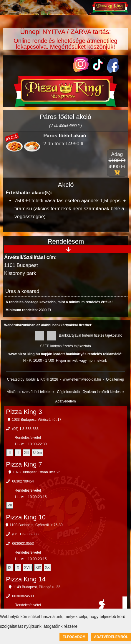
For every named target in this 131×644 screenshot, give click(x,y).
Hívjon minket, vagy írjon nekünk (81, 361)
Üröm (37, 453)
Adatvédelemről (111, 637)
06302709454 (23, 481)
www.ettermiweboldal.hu (82, 379)
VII (10, 505)
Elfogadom (74, 637)
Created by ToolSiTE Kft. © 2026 (33, 379)
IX (10, 568)
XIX (38, 568)
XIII (26, 453)
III (18, 453)
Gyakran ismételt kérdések (103, 392)
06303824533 (23, 596)
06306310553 (23, 544)
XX (47, 568)
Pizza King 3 (24, 412)
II (10, 453)
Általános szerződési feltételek (30, 392)
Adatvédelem (65, 401)
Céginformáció (68, 392)
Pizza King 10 (26, 517)
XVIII (28, 568)
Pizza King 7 (24, 464)
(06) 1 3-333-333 (25, 429)
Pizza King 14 (26, 579)
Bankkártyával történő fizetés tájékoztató (91, 335)
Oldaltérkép (115, 379)
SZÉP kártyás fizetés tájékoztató (65, 346)
